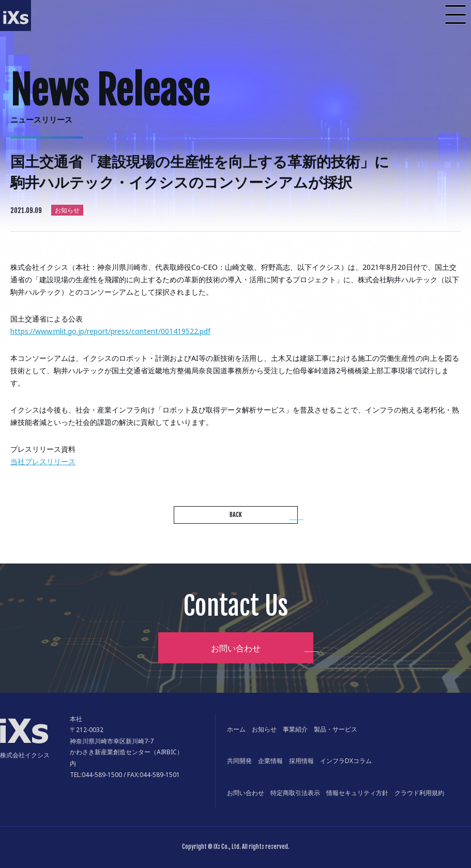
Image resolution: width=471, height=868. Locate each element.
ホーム (236, 729)
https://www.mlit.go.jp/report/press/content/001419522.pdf (110, 331)
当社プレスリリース (43, 461)
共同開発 (239, 761)
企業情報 (270, 761)
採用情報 (301, 761)
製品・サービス (336, 729)
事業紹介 (295, 729)
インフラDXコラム (346, 761)
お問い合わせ (236, 648)
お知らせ (264, 729)
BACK (236, 515)
